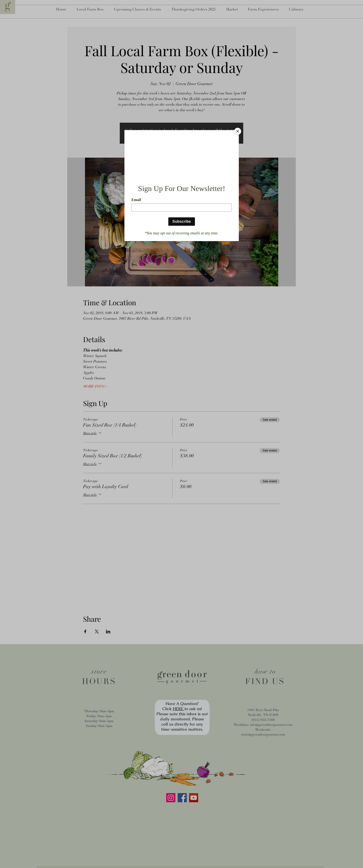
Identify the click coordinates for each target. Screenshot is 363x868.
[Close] (238, 131)
